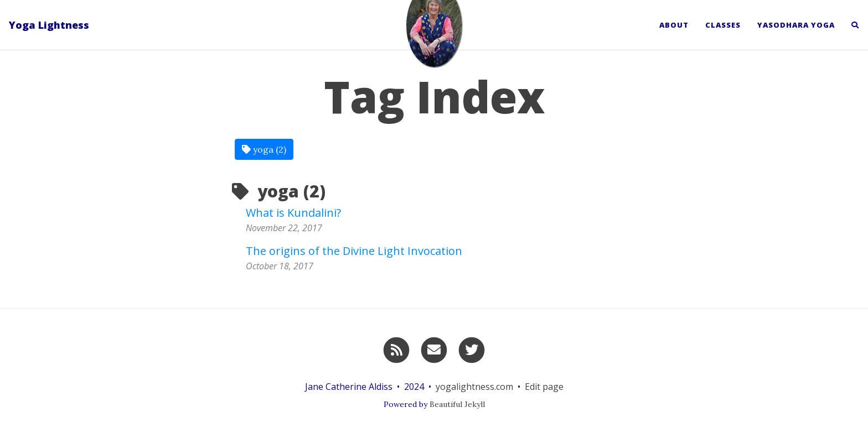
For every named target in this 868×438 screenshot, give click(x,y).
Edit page (544, 387)
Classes (723, 25)
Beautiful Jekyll (457, 404)
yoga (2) (264, 149)
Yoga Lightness (49, 25)
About (674, 25)
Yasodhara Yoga (796, 25)
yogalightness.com (474, 387)
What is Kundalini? (293, 213)
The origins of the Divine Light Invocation (354, 251)
